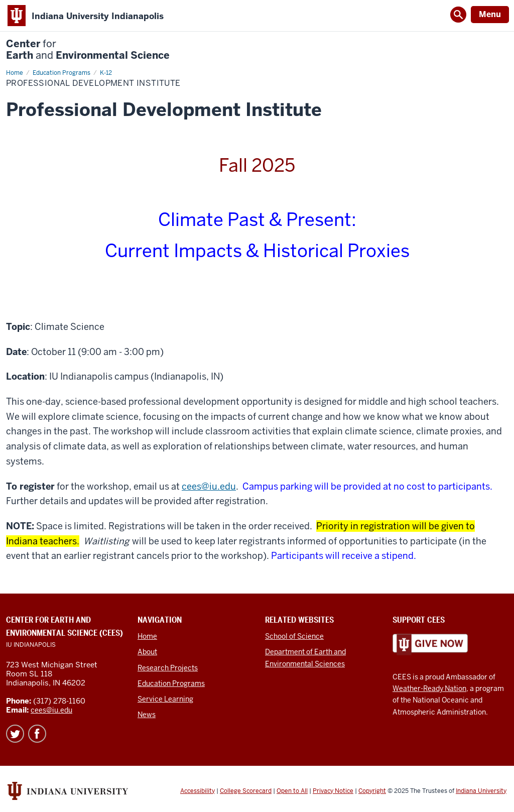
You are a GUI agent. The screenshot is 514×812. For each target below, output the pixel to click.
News (147, 715)
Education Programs (171, 683)
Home (147, 636)
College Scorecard (246, 791)
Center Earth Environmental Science (88, 50)
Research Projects (168, 668)
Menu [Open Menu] (490, 14)
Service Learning (165, 699)
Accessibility (198, 791)
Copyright (372, 791)
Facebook (37, 734)
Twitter (15, 734)
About (147, 652)
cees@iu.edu (209, 486)
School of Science (294, 636)
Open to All (292, 791)
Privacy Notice (333, 791)
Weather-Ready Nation (429, 688)
